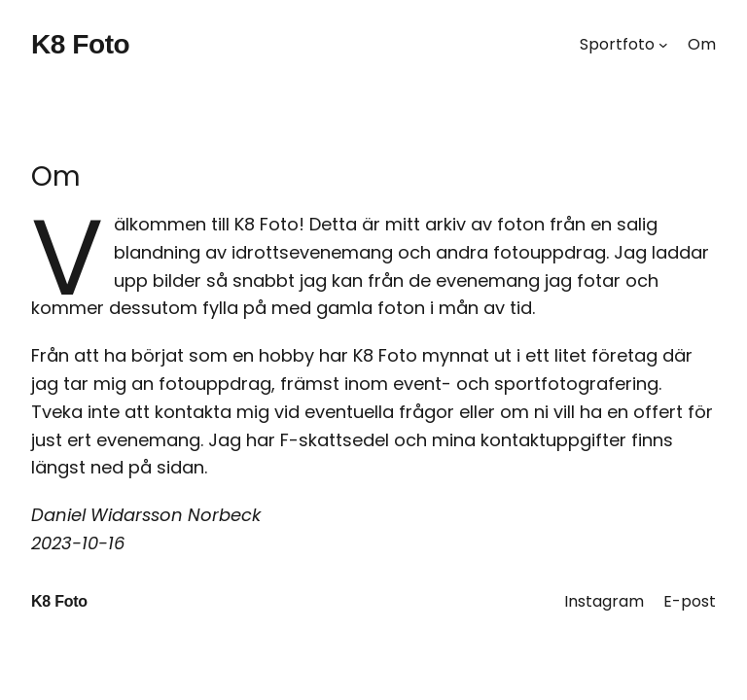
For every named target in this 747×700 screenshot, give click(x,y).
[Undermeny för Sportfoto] (663, 45)
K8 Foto (80, 44)
